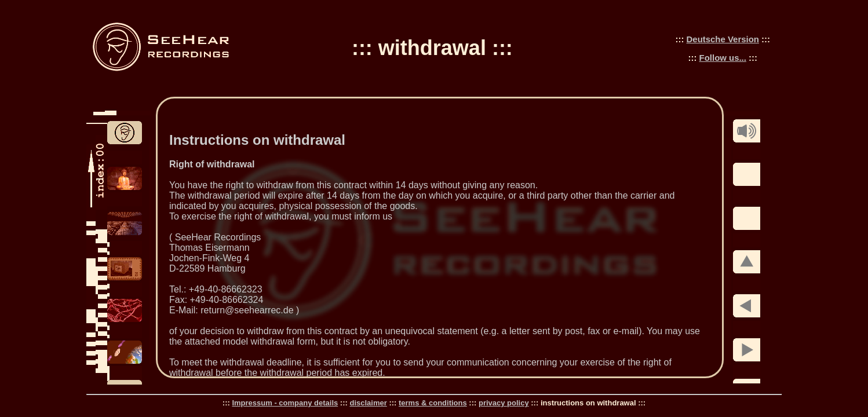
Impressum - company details (285, 403)
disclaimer (368, 403)
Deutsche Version (723, 39)
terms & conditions (433, 403)
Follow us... (723, 58)
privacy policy (504, 403)
